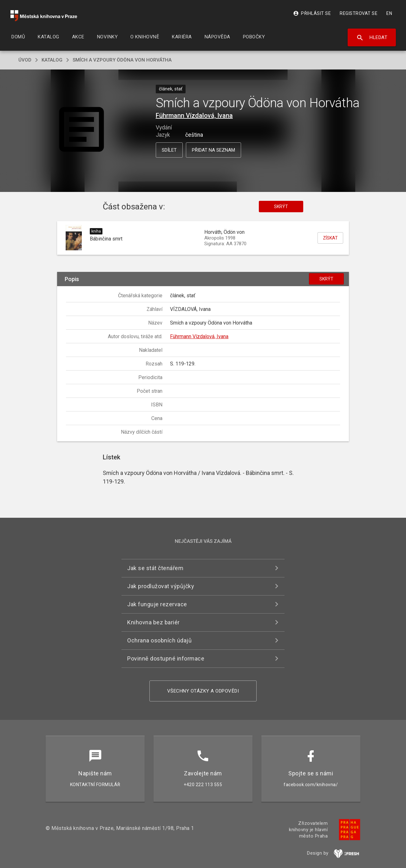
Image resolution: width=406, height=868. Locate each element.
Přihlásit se (312, 13)
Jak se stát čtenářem (155, 568)
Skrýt (281, 207)
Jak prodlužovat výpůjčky (161, 586)
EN (389, 13)
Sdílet (169, 150)
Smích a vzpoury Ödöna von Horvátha (122, 60)
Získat (330, 238)
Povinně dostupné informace (166, 658)
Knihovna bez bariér (154, 622)
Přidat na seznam (213, 150)
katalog (52, 60)
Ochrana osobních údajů (159, 640)
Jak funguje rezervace (157, 604)
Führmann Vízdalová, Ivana (194, 115)
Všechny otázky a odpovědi (203, 691)
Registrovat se (359, 13)
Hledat (372, 38)
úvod (25, 60)
